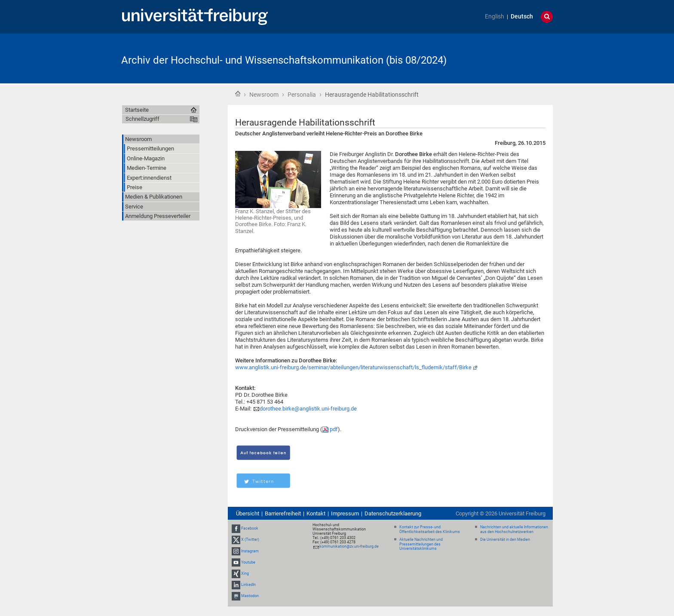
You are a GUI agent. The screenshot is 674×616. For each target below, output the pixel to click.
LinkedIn (248, 585)
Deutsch (522, 17)
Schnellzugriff (142, 119)
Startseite (238, 94)
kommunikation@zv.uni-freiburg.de (349, 546)
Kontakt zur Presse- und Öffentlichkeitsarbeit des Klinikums (430, 529)
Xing (245, 573)
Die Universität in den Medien (505, 539)
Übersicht (248, 513)
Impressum (345, 513)
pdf (334, 429)
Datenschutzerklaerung (393, 513)
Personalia (302, 95)
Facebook (250, 528)
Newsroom (264, 95)
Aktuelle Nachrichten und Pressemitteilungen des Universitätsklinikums (421, 544)
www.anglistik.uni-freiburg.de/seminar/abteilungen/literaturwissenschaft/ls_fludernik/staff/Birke (353, 367)
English (495, 17)
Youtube (248, 562)
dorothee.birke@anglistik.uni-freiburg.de (308, 409)
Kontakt (316, 513)
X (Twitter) (250, 539)
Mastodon (250, 596)
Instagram (250, 551)
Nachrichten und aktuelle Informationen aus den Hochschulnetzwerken (514, 529)
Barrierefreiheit (283, 513)
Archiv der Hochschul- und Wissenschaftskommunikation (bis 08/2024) (284, 60)
